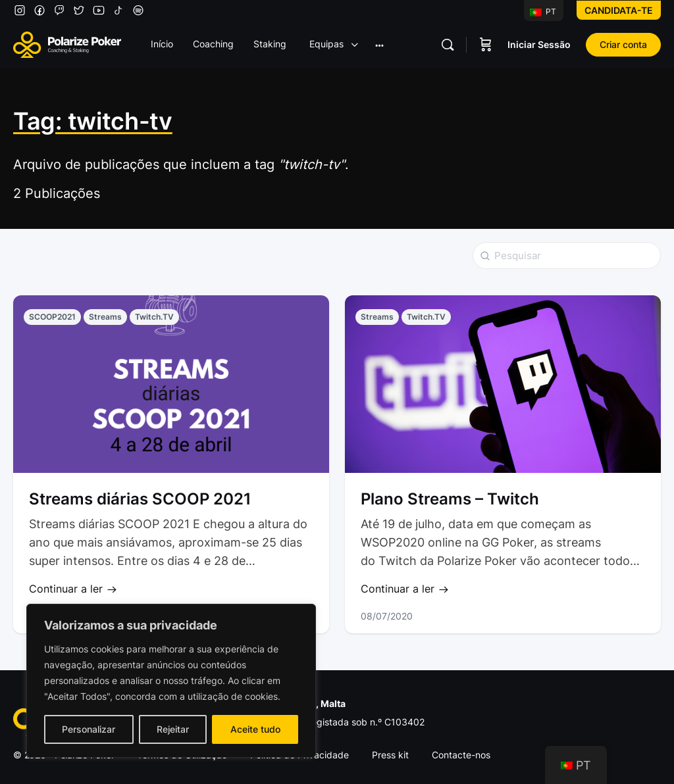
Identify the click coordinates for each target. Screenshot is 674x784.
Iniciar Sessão (539, 44)
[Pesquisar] (448, 45)
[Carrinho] (486, 45)
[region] (171, 681)
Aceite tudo (255, 729)
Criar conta (623, 44)
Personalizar (89, 729)
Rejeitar (173, 729)
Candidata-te (619, 10)
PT (543, 12)
